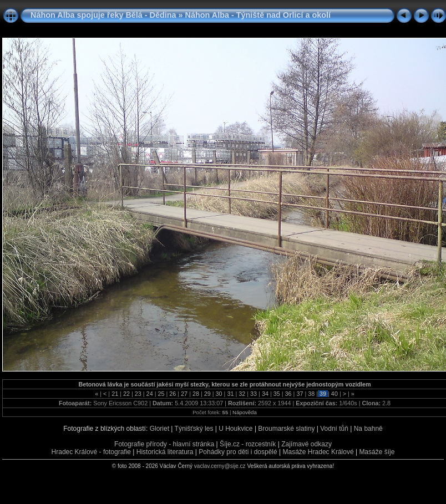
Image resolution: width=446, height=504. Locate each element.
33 (254, 394)
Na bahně (368, 429)
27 (184, 394)
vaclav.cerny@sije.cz (220, 466)
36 (288, 394)
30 (219, 394)
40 (334, 394)
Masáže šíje (377, 452)
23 (138, 394)
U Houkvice (235, 429)
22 (126, 394)
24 (150, 394)
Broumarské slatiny (286, 429)
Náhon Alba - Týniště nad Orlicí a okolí (258, 15)
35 (277, 394)
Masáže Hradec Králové (318, 452)
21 (115, 394)
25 (161, 394)
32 (242, 394)
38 (311, 394)
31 (230, 394)
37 (300, 394)
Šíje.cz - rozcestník (248, 444)
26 (173, 394)
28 (196, 394)
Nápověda (245, 412)
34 (265, 394)
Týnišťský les (194, 429)
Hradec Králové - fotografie (91, 452)
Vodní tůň (334, 429)
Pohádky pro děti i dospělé (238, 452)
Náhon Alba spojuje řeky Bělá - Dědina (103, 15)
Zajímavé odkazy (306, 444)
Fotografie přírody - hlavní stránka (164, 444)
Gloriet (159, 429)
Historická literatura (165, 452)
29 (207, 394)
